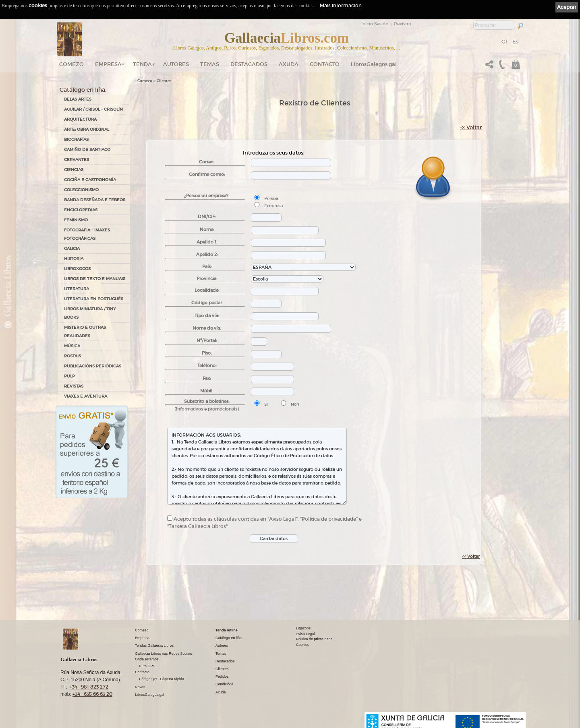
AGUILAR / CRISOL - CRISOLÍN (93, 109)
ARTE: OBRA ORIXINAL (87, 129)
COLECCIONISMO (81, 190)
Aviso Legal (305, 634)
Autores (176, 64)
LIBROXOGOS (77, 269)
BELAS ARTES (78, 99)
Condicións (225, 684)
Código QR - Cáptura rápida (162, 679)
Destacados (225, 661)
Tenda (142, 64)
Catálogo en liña (229, 638)
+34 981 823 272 (89, 687)
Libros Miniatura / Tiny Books (90, 313)
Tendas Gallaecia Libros (154, 646)
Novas (140, 687)
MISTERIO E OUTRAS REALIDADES (85, 332)
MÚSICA (72, 346)
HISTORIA (74, 259)
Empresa (108, 64)
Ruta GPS (147, 666)
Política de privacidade (314, 639)
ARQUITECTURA (80, 119)
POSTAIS (72, 356)
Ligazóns (303, 628)
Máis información (341, 5)
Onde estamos (147, 659)
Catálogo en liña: (83, 90)
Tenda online (227, 630)
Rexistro (403, 24)
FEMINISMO (76, 220)
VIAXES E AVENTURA (86, 396)
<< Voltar (471, 127)
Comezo (71, 64)
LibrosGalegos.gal (374, 64)
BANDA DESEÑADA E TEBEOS (95, 200)
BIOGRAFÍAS (76, 139)
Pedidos (222, 676)
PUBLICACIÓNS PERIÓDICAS (93, 366)
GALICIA (72, 249)
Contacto (325, 64)
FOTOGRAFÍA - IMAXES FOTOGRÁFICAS (87, 234)
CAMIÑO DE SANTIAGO (87, 150)
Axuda (289, 64)
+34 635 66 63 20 (92, 694)
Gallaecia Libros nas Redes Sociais (164, 654)
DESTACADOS (249, 64)
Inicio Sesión (375, 24)
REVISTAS (74, 386)
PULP (69, 376)
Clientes (164, 81)
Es (515, 42)
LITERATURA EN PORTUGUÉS (94, 299)
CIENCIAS (74, 170)
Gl (504, 42)
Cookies (303, 645)
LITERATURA (77, 289)
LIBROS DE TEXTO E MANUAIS (95, 279)
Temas (210, 64)
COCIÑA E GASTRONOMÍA (90, 180)
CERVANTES (77, 160)
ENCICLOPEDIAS (81, 210)
